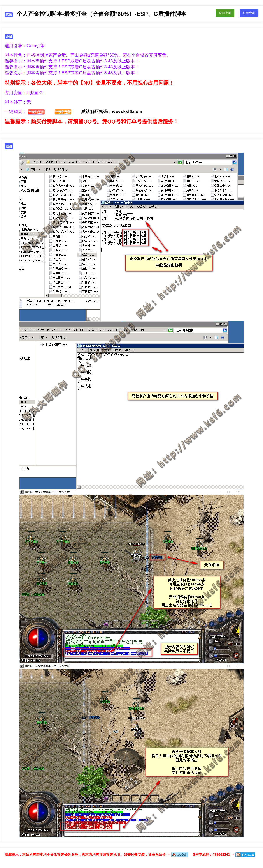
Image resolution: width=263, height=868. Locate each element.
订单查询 (249, 13)
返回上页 (225, 13)
